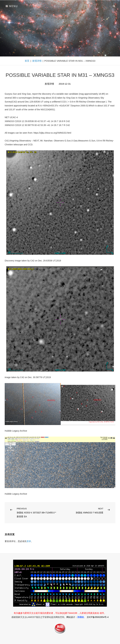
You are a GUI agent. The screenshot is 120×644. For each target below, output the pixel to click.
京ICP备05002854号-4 (98, 617)
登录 (29, 541)
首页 (27, 61)
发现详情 (37, 61)
